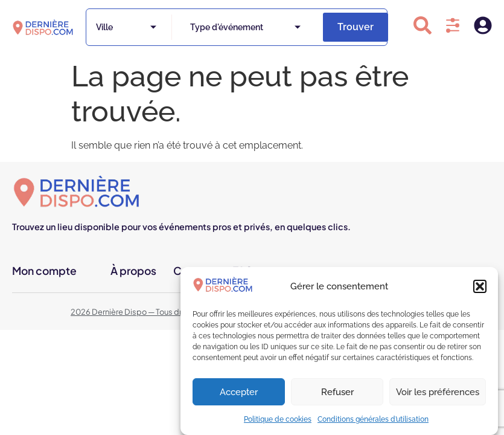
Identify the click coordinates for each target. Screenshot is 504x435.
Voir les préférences (438, 392)
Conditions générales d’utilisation (373, 419)
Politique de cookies (278, 419)
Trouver (356, 27)
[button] (480, 286)
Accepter (239, 392)
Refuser (337, 392)
